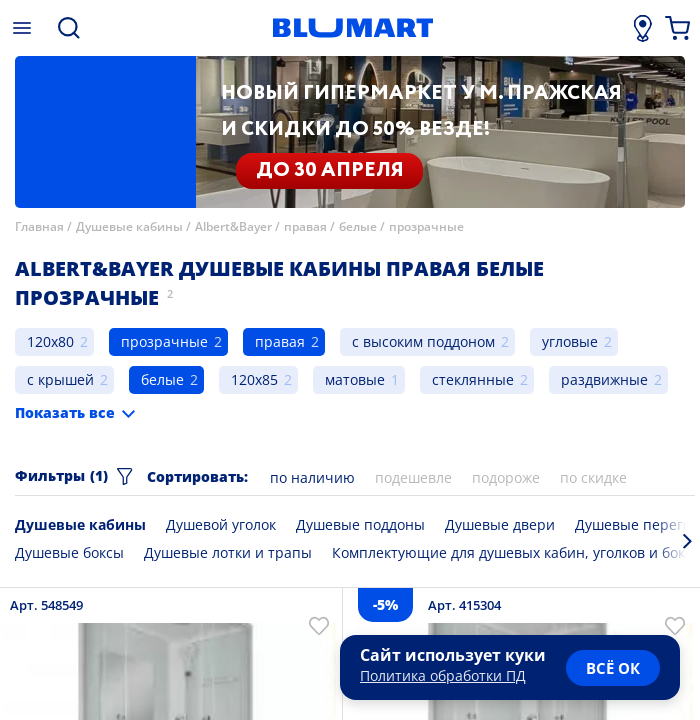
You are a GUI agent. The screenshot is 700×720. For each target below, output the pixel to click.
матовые (355, 379)
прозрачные (426, 226)
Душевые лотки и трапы (228, 552)
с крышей (60, 379)
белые (358, 226)
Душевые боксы (69, 552)
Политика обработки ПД (443, 675)
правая (305, 226)
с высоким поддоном (423, 341)
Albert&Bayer (233, 226)
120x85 (254, 379)
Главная (39, 226)
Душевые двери (500, 524)
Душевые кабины (129, 226)
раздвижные (604, 379)
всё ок (613, 668)
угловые (570, 341)
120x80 (50, 341)
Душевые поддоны (360, 524)
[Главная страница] (353, 28)
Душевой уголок (221, 524)
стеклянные (473, 379)
